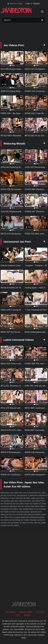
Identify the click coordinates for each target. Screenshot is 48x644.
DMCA (27, 615)
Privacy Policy (26, 612)
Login (28, 4)
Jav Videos (10, 612)
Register (36, 4)
